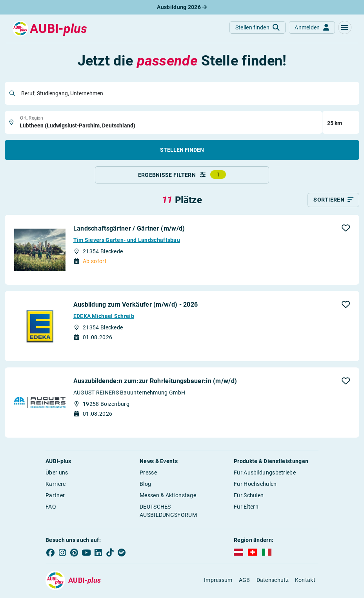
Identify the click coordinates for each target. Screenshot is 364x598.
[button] (345, 27)
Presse (148, 474)
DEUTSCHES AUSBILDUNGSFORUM (168, 512)
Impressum (218, 582)
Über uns (57, 474)
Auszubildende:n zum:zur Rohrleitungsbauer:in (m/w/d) (155, 383)
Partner (55, 497)
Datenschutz (273, 582)
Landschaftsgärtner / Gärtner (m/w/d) (129, 230)
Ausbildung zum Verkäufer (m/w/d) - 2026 (136, 306)
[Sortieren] (333, 202)
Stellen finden (182, 150)
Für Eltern (246, 508)
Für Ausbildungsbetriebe (265, 474)
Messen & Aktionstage (168, 497)
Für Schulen (249, 497)
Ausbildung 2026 (182, 7)
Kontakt (305, 582)
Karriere (56, 485)
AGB (245, 582)
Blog (145, 485)
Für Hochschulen (255, 485)
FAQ (51, 508)
